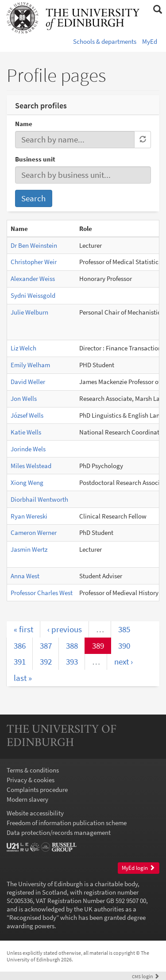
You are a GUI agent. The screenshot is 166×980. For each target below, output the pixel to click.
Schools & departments (105, 41)
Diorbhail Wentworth (39, 499)
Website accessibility (35, 813)
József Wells (27, 415)
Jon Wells (24, 398)
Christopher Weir (34, 262)
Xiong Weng (27, 482)
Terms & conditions (33, 770)
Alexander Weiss (33, 279)
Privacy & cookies (31, 780)
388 (72, 646)
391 (20, 661)
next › (124, 661)
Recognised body (33, 917)
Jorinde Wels (28, 449)
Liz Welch (23, 348)
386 (20, 646)
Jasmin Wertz (29, 549)
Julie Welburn (29, 312)
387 (46, 646)
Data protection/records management (59, 832)
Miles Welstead (31, 466)
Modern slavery (27, 799)
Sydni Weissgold (33, 295)
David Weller (28, 382)
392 (46, 661)
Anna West (25, 576)
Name (24, 124)
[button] (157, 10)
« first (23, 629)
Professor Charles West (42, 593)
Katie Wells (26, 432)
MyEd (150, 41)
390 (124, 646)
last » (23, 678)
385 (124, 629)
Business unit (35, 159)
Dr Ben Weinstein (34, 245)
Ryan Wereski (29, 516)
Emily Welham (30, 365)
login (146, 976)
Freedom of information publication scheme (67, 823)
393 (72, 661)
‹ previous (65, 629)
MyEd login (138, 868)
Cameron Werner (34, 532)
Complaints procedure (37, 790)
